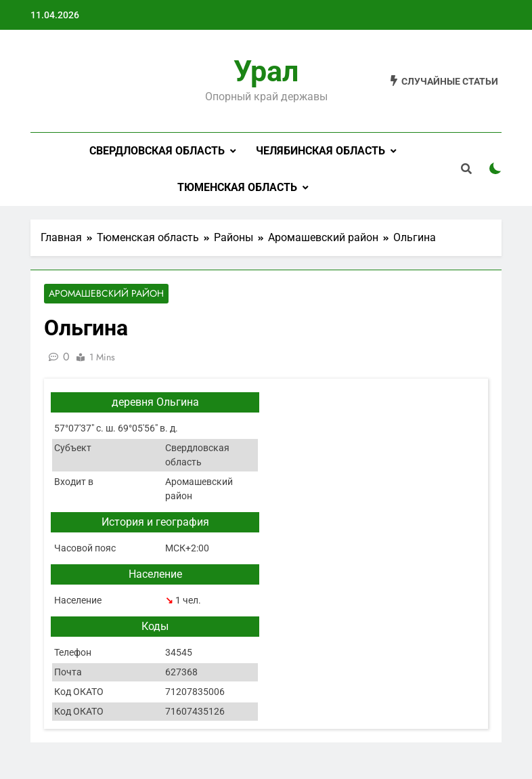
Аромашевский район (106, 294)
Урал (266, 71)
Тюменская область (237, 187)
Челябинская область (320, 151)
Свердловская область (157, 151)
